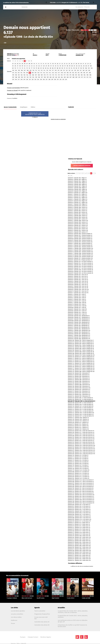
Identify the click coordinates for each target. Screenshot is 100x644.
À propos (23, 637)
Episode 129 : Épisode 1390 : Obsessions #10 (79, 388)
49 (46, 66)
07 (27, 64)
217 (19, 80)
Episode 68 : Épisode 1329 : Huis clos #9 (78, 288)
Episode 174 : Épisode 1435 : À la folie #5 (78, 462)
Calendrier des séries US (42, 622)
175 (59, 75)
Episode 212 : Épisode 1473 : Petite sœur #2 (79, 524)
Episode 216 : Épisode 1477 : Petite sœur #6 (79, 531)
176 (62, 75)
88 (57, 68)
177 (64, 75)
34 (90, 64)
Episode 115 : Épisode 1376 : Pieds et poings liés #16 (81, 365)
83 (46, 68)
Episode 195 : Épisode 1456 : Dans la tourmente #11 (81, 496)
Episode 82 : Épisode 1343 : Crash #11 (77, 311)
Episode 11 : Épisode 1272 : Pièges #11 (77, 194)
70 (15, 68)
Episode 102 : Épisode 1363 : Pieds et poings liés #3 (81, 344)
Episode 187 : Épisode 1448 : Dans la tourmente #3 (81, 483)
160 (16, 75)
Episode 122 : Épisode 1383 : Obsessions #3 (79, 376)
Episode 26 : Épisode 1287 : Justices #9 (78, 219)
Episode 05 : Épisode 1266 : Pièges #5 (77, 184)
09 (32, 64)
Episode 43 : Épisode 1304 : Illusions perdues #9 (80, 247)
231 (58, 80)
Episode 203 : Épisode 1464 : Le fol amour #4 (79, 509)
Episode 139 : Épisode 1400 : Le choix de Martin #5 (81, 404)
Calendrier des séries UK (42, 625)
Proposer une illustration (13, 88)
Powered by (12, 98)
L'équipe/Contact (33, 637)
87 (55, 68)
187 (13, 77)
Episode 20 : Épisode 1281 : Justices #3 (78, 209)
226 (44, 80)
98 (81, 68)
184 (85, 75)
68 (91, 66)
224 (38, 80)
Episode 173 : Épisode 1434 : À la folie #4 (78, 460)
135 (24, 73)
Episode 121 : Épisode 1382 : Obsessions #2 (79, 375)
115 (47, 70)
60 (72, 66)
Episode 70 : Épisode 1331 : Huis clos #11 (78, 291)
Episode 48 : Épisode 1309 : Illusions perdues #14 (80, 255)
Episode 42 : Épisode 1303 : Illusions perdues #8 (80, 245)
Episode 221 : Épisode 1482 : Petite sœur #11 (79, 539)
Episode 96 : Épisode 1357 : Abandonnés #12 (79, 334)
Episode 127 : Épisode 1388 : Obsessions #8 (79, 385)
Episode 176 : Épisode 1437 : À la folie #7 (78, 465)
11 (36, 64)
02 (15, 64)
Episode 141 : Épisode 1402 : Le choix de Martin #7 (81, 408)
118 (56, 70)
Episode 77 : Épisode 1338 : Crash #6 (77, 303)
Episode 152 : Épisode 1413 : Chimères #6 (78, 426)
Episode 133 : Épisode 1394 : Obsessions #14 (79, 394)
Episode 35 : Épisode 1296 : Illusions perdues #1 (80, 234)
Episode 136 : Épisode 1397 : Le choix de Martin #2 (80, 399)
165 (30, 75)
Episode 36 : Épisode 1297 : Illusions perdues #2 (80, 235)
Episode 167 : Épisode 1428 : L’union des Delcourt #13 (81, 450)
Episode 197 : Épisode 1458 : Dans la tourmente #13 (81, 500)
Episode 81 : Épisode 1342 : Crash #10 (77, 309)
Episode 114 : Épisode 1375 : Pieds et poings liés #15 (81, 363)
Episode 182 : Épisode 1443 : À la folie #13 (78, 475)
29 (79, 64)
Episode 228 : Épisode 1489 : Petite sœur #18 (79, 551)
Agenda (37, 608)
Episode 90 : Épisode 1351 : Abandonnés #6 (79, 324)
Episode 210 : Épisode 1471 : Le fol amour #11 (79, 521)
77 (32, 68)
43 (32, 66)
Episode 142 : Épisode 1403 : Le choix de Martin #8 (81, 409)
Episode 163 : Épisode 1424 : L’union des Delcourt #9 (81, 444)
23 (65, 64)
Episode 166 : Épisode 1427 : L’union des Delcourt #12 (81, 449)
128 (83, 70)
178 (67, 75)
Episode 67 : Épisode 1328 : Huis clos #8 (78, 286)
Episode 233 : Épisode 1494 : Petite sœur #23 (79, 559)
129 (86, 70)
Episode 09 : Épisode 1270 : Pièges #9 (77, 191)
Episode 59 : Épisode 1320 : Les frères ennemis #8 (80, 273)
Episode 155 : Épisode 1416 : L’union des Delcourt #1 (81, 431)
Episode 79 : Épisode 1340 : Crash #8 (77, 306)
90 (62, 68)
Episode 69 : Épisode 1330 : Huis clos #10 (78, 289)
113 (42, 70)
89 (60, 68)
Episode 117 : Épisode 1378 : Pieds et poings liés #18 (81, 368)
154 (79, 73)
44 (34, 66)
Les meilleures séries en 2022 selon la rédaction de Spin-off (73, 621)
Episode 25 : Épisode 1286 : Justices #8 (78, 217)
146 (56, 73)
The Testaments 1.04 (67, 3)
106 (22, 70)
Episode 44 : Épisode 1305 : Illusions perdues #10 (80, 248)
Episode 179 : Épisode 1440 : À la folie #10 (79, 470)
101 (89, 68)
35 (13, 66)
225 (41, 80)
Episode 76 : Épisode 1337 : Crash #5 (77, 301)
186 (90, 75)
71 (18, 68)
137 (30, 73)
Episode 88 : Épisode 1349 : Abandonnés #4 (79, 321)
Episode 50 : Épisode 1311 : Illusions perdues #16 (80, 258)
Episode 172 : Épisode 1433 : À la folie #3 (78, 459)
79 (36, 68)
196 (39, 77)
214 (90, 77)
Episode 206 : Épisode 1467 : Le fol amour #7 (79, 514)
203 (59, 77)
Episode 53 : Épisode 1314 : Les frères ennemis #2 (80, 263)
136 (27, 73)
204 (62, 77)
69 (13, 68)
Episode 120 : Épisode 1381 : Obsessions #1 (79, 373)
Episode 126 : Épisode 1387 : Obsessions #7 (79, 383)
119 (58, 70)
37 (18, 66)
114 (44, 70)
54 (58, 66)
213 (87, 77)
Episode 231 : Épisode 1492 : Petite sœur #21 (79, 555)
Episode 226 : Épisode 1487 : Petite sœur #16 (79, 547)
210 (79, 77)
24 (67, 64)
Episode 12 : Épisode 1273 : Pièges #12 (77, 196)
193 (30, 77)
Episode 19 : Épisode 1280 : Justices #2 (78, 207)
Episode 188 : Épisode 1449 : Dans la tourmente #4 (81, 485)
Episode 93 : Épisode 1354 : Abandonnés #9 (79, 329)
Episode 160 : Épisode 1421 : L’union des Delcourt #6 (81, 439)
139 (35, 73)
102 (92, 68)
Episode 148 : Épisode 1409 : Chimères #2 (78, 419)
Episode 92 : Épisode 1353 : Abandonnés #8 (79, 327)
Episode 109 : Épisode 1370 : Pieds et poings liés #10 (81, 355)
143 (47, 73)
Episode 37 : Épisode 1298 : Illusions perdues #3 (80, 237)
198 (45, 77)
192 (27, 77)
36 (15, 66)
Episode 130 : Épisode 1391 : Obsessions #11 (79, 390)
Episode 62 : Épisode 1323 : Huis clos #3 (78, 278)
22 (62, 64)
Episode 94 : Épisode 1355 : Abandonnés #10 (79, 330)
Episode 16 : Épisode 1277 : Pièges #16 (78, 202)
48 (44, 66)
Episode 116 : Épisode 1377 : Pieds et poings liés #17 (81, 367)
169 (42, 75)
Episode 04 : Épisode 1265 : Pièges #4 (77, 183)
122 (67, 70)
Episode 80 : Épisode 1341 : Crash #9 (77, 308)
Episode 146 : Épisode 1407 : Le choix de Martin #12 (81, 416)
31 (83, 64)
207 (71, 77)
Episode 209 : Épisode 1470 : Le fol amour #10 (79, 519)
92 (67, 68)
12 (39, 64)
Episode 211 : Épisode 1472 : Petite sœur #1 (79, 523)
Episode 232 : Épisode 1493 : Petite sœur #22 (79, 557)
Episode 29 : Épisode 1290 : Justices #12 (78, 224)
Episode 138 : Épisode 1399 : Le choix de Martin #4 (81, 403)
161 (19, 75)
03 (18, 64)
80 (39, 68)
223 (35, 80)
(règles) (94, 35)
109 (30, 70)
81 (41, 68)
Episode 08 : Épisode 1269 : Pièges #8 (77, 189)
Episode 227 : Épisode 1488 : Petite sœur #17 (79, 549)
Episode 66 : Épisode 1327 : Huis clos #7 (78, 285)
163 (24, 75)
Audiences (14, 620)
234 (66, 80)
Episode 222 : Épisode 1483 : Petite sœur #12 (79, 541)
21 (60, 64)
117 (53, 70)
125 (75, 70)
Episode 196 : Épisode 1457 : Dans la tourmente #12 (81, 498)
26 (72, 64)
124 (72, 70)
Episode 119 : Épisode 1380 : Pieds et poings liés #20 (81, 371)
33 (88, 64)
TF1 (18, 55)
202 (56, 77)
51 (51, 66)
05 (22, 64)
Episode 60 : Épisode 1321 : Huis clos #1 (78, 275)
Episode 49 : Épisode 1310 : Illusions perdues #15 (80, 257)
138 (33, 73)
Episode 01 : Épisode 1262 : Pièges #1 (77, 178)
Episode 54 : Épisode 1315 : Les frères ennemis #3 (80, 265)
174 (56, 75)
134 (21, 73)
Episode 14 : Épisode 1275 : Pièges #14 (78, 199)
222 (33, 80)
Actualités (61, 608)
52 (53, 66)
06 (25, 64)
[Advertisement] (79, 92)
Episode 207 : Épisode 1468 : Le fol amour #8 (79, 516)
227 (47, 80)
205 (65, 77)
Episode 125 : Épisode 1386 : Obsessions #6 (79, 381)
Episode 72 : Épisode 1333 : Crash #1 (77, 294)
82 (43, 68)
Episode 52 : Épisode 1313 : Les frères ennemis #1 (80, 262)
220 (27, 80)
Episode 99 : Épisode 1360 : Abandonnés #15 (79, 339)
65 (84, 66)
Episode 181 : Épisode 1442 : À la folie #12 (78, 473)
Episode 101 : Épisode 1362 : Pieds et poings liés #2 (81, 342)
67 (89, 66)
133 (19, 73)
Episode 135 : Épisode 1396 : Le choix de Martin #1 (80, 398)
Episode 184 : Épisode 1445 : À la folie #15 (79, 478)
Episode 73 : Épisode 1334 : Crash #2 (77, 296)
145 (53, 73)
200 (51, 77)
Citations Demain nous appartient (82, 166)
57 (65, 66)
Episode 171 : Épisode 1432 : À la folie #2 (78, 457)
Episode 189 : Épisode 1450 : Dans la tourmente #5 (81, 487)
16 (48, 64)
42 (29, 66)
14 (43, 64)
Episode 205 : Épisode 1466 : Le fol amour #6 (79, 513)
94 (72, 68)
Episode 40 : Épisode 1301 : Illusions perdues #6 (80, 242)
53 (56, 66)
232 (61, 80)
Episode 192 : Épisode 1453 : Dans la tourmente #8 (81, 491)
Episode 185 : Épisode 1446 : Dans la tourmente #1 (81, 480)
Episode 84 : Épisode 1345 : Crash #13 (77, 314)
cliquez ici (35, 117)
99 (83, 68)
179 (70, 75)
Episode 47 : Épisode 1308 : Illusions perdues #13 (80, 253)
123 (69, 70)
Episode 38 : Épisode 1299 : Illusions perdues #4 (80, 239)
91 (65, 68)
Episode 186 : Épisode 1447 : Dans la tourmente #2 (81, 482)
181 (76, 75)
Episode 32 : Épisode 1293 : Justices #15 (78, 229)
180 (73, 75)
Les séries (14, 608)
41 (27, 66)
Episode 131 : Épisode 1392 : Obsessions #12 (79, 391)
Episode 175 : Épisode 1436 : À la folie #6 (78, 464)
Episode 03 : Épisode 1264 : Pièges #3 (77, 181)
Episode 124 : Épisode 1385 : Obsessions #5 (79, 380)
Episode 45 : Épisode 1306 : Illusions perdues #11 (80, 250)
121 (64, 70)
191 (25, 77)
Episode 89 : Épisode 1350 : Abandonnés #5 (79, 322)
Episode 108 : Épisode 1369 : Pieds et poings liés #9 (81, 353)
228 (49, 80)
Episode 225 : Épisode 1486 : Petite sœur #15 (79, 546)
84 (48, 68)
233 (63, 80)
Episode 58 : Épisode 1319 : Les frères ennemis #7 (80, 271)
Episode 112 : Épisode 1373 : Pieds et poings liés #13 (81, 360)
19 (55, 64)
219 (24, 80)
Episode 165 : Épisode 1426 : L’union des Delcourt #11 (81, 447)
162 (22, 75)
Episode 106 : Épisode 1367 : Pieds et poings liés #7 (81, 350)
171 (47, 75)
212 (85, 77)
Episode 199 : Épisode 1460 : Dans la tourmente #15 (81, 503)
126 (78, 70)
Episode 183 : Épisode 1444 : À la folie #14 (79, 477)
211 (82, 77)
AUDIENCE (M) (79, 55)
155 (81, 73)
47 (41, 66)
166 (33, 75)
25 (69, 64)
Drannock (53, 3)
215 (13, 80)
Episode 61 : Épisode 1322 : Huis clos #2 (78, 276)
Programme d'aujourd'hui (42, 614)
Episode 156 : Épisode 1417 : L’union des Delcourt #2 (81, 432)
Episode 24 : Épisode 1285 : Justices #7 (78, 216)
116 (50, 70)
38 (20, 66)
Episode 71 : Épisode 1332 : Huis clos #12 (78, 293)
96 (76, 68)
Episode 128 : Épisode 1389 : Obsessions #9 (79, 386)
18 (53, 64)
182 (79, 75)
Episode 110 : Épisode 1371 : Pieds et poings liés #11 (81, 357)
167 (36, 75)
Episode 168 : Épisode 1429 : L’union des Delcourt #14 (81, 452)
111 (36, 70)
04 (20, 64)
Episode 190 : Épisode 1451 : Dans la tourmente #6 (81, 488)
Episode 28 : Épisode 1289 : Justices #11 (78, 222)
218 (21, 80)
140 (38, 73)
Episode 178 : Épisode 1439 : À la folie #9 (78, 468)
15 (46, 64)
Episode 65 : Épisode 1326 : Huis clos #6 (78, 283)
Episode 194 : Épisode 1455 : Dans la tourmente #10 (81, 495)
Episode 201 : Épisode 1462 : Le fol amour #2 (79, 506)
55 (60, 66)
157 (87, 73)
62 (77, 66)
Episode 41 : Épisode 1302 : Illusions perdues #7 (80, 244)
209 (76, 77)
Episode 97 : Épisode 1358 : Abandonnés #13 (79, 335)
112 (39, 70)
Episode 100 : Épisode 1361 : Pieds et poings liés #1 (81, 340)
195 (36, 77)
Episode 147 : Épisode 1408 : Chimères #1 (78, 418)
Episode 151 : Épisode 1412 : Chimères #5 (78, 424)
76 (29, 68)
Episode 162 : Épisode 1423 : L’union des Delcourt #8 (81, 442)
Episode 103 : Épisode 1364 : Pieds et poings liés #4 (81, 345)
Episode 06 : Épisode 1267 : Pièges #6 (77, 186)
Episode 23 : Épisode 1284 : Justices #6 (78, 214)
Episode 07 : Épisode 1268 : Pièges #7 (77, 188)
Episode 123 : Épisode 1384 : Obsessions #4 (79, 378)
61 (74, 66)
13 (41, 64)
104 (16, 70)
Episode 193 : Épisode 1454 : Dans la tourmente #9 (81, 493)
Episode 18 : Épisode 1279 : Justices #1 (78, 206)
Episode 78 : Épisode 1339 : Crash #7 (77, 304)
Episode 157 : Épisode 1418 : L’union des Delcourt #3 (81, 434)
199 (48, 77)
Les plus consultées (17, 614)
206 (68, 77)
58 (67, 66)
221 (30, 80)
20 (58, 64)
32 (86, 64)
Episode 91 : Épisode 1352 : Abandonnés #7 (79, 326)
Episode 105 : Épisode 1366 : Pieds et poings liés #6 (81, 349)
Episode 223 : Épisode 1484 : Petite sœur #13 (79, 542)
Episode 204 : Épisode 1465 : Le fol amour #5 (79, 511)
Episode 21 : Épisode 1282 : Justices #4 (78, 211)
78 (34, 68)
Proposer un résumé (12, 90)
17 (51, 64)
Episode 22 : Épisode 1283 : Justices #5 (77, 212)
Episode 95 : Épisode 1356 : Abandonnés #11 (79, 332)
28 (76, 64)
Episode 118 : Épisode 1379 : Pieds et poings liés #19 (81, 370)
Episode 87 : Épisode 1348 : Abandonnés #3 (79, 319)
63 (79, 66)
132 (16, 73)
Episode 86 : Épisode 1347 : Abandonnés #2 (79, 317)
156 (84, 73)
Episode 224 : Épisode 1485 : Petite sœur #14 (79, 544)
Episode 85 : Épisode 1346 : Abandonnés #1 (79, 316)
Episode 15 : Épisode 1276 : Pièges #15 (77, 201)
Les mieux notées (16, 617)
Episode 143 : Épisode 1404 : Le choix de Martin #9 (81, 411)
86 (53, 68)
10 (34, 64)
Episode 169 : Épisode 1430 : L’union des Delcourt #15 (81, 454)
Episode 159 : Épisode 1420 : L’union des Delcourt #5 (81, 437)
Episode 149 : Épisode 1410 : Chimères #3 (78, 421)
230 (55, 80)
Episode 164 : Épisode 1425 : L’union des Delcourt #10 (81, 445)
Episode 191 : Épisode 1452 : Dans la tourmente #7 (81, 490)
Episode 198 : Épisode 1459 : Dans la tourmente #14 (81, 501)
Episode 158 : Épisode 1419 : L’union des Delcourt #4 (81, 436)
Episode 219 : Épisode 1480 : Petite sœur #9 (79, 536)
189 (19, 77)
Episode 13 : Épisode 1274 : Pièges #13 (77, 198)
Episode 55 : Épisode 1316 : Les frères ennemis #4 (80, 266)
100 (86, 68)
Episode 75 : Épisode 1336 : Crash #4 (77, 299)
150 (68, 73)
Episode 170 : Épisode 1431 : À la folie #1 (78, 455)
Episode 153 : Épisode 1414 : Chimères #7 (78, 427)
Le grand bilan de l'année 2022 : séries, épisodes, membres (73, 616)
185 (87, 75)
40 (25, 66)
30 (81, 64)
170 (45, 75)
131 (13, 73)
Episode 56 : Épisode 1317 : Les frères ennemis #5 (80, 268)
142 (44, 73)
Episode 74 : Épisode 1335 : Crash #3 (77, 298)
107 (25, 70)
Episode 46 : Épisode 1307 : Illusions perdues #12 (80, 252)
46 (39, 66)
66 (86, 66)
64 (81, 66)
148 (62, 73)
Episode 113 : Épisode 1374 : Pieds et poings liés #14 (81, 362)
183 (82, 75)
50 (49, 66)
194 (33, 77)
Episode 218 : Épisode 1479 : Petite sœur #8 (79, 534)
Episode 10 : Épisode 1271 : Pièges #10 (78, 193)
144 (50, 73)
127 (81, 70)
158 (90, 73)
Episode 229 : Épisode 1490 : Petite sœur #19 (79, 552)
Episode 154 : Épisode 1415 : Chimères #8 (78, 429)
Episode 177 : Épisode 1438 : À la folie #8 (78, 467)
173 (53, 75)
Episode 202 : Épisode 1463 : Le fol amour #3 (79, 508)
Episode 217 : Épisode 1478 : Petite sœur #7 (79, 532)
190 (22, 77)
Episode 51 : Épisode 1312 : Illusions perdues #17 (80, 260)
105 (19, 70)
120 (61, 70)
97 (79, 68)
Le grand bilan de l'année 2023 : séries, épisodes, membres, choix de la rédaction (73, 612)
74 (25, 68)
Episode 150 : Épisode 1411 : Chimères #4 (78, 423)
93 (69, 68)
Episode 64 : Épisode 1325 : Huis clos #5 (78, 281)
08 (29, 64)
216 (16, 80)
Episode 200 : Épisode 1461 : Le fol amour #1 (79, 505)
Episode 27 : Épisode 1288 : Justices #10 (78, 221)
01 (13, 64)
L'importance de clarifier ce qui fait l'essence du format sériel (72, 626)
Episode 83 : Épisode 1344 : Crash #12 (77, 312)
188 (16, 77)
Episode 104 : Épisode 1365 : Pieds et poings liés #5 (81, 347)
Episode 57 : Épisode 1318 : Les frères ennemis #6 (80, 270)
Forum (13, 623)
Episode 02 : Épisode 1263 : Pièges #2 (77, 180)
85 (51, 68)
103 (13, 70)
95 (74, 68)
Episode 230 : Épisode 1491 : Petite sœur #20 (79, 554)
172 (50, 75)
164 (27, 75)
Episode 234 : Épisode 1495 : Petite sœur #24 (79, 560)
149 (65, 73)
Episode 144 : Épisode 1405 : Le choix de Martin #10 (81, 413)
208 (73, 77)
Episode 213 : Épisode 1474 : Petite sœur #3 (79, 526)
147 (59, 73)
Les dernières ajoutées (18, 611)
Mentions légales (46, 637)
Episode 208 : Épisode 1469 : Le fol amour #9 (79, 518)
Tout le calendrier (40, 611)
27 (74, 64)
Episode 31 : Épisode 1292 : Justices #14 (78, 227)
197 (42, 77)
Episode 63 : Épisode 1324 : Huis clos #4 (78, 280)
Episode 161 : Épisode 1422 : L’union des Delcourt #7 (81, 441)
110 (33, 70)
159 (13, 75)
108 (28, 70)
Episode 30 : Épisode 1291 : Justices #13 (78, 225)
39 (22, 66)
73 (22, 68)
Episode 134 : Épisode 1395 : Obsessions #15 (79, 396)
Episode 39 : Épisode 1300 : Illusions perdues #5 (80, 240)
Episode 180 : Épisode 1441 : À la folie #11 (78, 472)
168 (39, 75)
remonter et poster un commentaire (58, 119)
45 (37, 66)
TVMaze (18, 643)
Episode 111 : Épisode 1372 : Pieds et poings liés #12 (81, 358)
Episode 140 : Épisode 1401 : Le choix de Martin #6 (81, 406)
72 (20, 68)
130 (89, 70)
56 (63, 66)
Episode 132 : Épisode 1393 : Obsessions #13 (79, 393)
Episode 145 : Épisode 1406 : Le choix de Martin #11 (81, 414)
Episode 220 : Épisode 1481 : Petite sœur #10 (79, 537)
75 (27, 68)
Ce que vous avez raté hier (41, 618)
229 (52, 80)
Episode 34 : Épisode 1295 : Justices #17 (78, 232)
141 (41, 73)
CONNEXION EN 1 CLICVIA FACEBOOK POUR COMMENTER (35, 114)
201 (53, 77)
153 (76, 73)
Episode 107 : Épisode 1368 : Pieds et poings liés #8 (81, 352)
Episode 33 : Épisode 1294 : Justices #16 (78, 230)
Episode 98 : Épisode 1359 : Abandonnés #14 (79, 337)
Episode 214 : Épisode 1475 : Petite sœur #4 (79, 528)
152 (73, 73)
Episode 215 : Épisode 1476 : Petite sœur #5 (79, 529)
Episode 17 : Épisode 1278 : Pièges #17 (78, 204)
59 (70, 66)
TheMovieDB (23, 643)
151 (70, 73)
